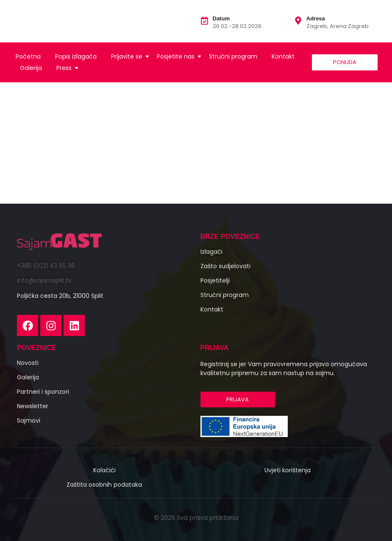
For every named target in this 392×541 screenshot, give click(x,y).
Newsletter (33, 406)
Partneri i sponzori (43, 392)
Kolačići (104, 470)
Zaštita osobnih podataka (104, 485)
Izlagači (211, 252)
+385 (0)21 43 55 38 (46, 266)
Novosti (28, 363)
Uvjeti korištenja (288, 470)
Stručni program (233, 56)
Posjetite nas (177, 56)
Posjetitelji (215, 280)
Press (65, 68)
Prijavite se (128, 56)
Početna (28, 56)
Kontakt (283, 56)
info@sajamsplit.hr (44, 280)
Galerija (31, 68)
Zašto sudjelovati (225, 266)
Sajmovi (29, 420)
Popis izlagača (76, 56)
